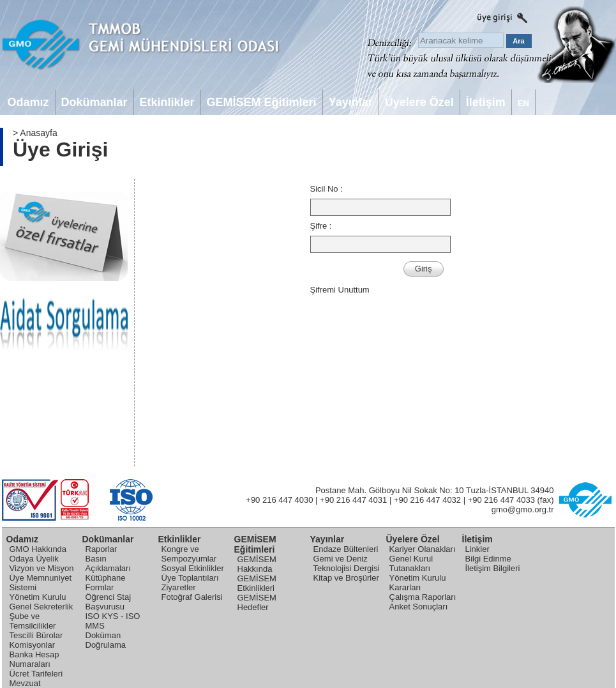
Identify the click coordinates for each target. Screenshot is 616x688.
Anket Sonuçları (419, 607)
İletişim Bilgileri (493, 568)
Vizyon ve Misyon (42, 568)
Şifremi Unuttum (340, 290)
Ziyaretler (179, 587)
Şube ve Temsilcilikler (33, 621)
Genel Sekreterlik (41, 607)
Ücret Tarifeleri (36, 674)
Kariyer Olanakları (423, 549)
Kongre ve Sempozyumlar (189, 554)
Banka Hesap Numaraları (34, 659)
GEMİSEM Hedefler (257, 602)
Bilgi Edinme (488, 559)
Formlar (100, 587)
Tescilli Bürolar (36, 635)
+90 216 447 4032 (427, 500)
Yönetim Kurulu (38, 597)
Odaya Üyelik (34, 559)
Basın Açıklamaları (109, 563)
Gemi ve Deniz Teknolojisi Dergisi (347, 563)
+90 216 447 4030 (279, 500)
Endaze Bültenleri (346, 549)
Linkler (477, 549)
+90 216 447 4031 (353, 500)
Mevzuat (25, 683)
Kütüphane (106, 578)
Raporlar (101, 549)
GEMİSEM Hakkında (257, 564)
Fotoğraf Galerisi (192, 597)
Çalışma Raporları (423, 597)
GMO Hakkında (38, 549)
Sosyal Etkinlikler (193, 568)
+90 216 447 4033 (501, 500)
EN (523, 103)
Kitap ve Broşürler (346, 578)
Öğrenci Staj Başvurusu (109, 602)
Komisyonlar (33, 645)
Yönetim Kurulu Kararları (418, 583)
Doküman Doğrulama (106, 640)
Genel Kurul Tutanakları (411, 563)
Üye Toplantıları (190, 578)
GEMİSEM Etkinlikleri (257, 583)
